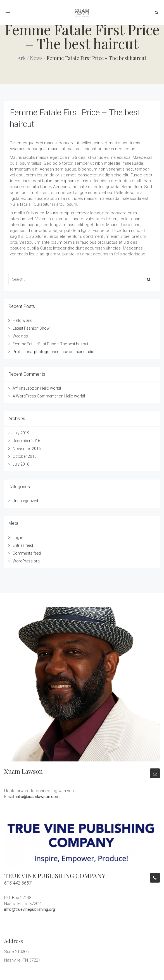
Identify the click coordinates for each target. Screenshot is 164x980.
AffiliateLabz (23, 388)
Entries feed (23, 545)
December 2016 (26, 441)
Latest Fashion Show (31, 328)
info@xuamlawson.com (38, 797)
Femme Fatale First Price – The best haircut (50, 344)
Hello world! (23, 320)
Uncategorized (25, 501)
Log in (18, 538)
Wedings (20, 336)
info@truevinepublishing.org (30, 909)
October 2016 (25, 456)
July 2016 (21, 464)
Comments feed (27, 553)
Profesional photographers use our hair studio (54, 352)
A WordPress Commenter (35, 396)
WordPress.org (26, 561)
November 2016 (27, 449)
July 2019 (21, 433)
